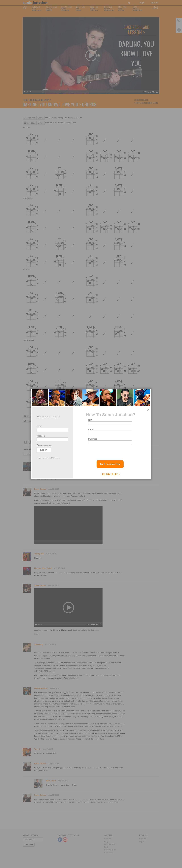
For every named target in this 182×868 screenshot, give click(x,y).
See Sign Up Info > (111, 474)
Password (41, 436)
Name (91, 420)
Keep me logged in (45, 445)
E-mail (91, 429)
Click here (57, 458)
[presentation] (110, 451)
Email (39, 426)
